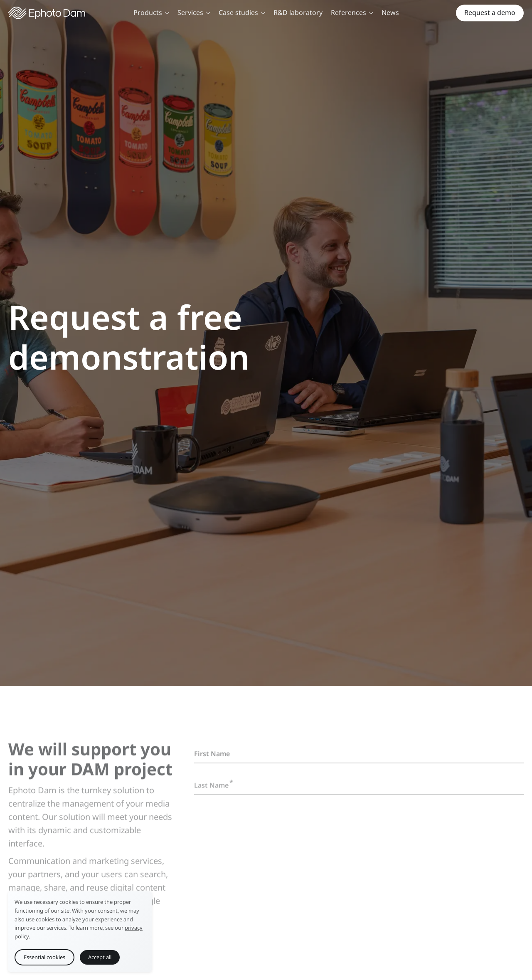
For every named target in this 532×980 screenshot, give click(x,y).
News (390, 12)
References (352, 12)
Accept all (100, 957)
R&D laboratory (298, 12)
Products (151, 12)
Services (194, 12)
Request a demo (490, 12)
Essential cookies (44, 957)
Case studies (242, 12)
